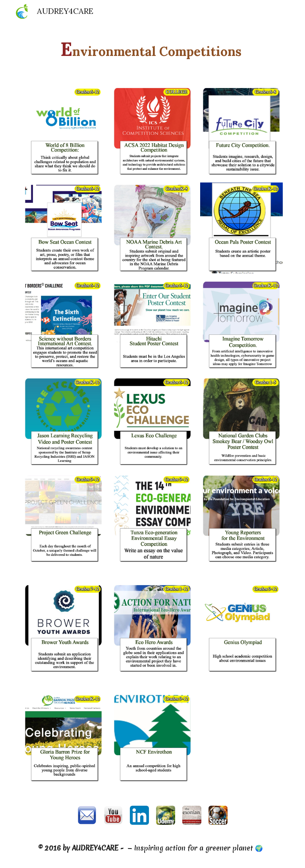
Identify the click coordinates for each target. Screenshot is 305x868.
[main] (152, 49)
